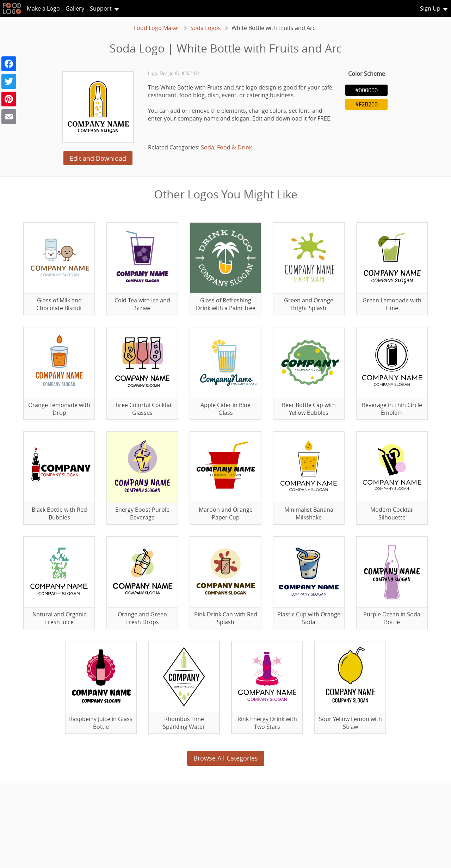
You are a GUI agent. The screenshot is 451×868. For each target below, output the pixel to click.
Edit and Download (98, 158)
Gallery (75, 8)
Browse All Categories (226, 758)
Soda (208, 147)
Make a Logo (43, 8)
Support (101, 8)
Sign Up (430, 8)
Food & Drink (234, 147)
